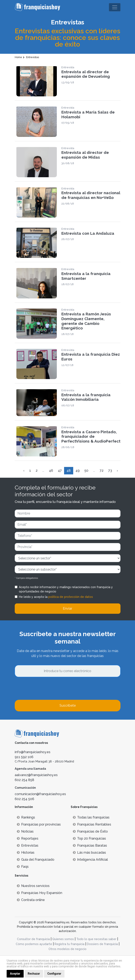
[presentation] (46, 688)
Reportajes (28, 838)
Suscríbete (68, 705)
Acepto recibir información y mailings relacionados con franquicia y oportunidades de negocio (66, 589)
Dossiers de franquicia (102, 944)
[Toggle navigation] (115, 7)
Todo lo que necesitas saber (96, 939)
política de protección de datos (71, 597)
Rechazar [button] (34, 974)
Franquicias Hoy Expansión (40, 893)
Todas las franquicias (91, 817)
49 (78, 471)
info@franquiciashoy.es (33, 752)
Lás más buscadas (89, 853)
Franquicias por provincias (39, 824)
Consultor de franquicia (33, 939)
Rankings (26, 817)
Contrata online (31, 900)
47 (60, 471)
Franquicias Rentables (92, 824)
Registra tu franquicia (69, 944)
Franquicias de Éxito (90, 831)
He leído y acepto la (56, 597)
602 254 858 (24, 780)
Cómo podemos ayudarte (34, 944)
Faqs (23, 867)
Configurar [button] (54, 974)
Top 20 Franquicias (89, 838)
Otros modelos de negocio (67, 949)
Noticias (25, 831)
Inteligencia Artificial (90, 860)
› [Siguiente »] (117, 471)
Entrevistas (28, 845)
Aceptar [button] (15, 974)
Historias (26, 853)
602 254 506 (24, 799)
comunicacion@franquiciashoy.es (40, 794)
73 (110, 471)
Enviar (67, 608)
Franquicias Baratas (90, 845)
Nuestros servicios (33, 886)
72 (102, 471)
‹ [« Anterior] (24, 471)
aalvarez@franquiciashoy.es (36, 775)
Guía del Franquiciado (36, 860)
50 (86, 471)
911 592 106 (24, 757)
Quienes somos (63, 939)
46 (51, 471)
